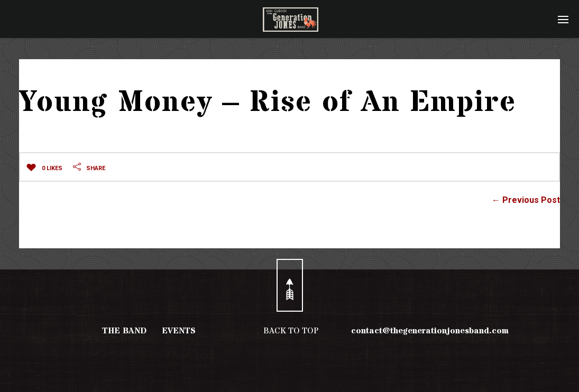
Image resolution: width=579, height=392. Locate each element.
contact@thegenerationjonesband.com (430, 331)
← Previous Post (526, 200)
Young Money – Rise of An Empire (268, 102)
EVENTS (179, 331)
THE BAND (124, 331)
